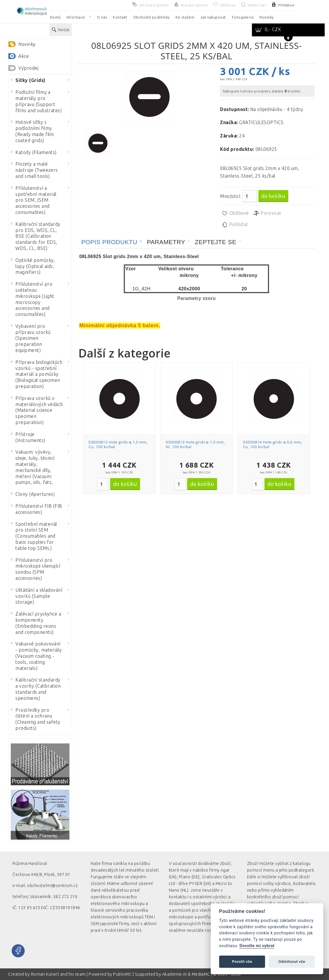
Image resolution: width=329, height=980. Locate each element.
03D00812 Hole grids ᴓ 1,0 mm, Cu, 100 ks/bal (118, 444)
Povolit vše (242, 962)
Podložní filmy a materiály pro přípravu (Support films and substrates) (36, 101)
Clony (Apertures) (33, 494)
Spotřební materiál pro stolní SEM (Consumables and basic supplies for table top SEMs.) (34, 536)
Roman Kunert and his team (59, 974)
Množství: (230, 196)
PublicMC (122, 974)
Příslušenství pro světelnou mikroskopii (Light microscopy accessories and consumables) (33, 299)
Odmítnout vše (292, 962)
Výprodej (28, 68)
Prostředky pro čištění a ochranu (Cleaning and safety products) (36, 719)
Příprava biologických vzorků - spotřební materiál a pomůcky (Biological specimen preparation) (36, 374)
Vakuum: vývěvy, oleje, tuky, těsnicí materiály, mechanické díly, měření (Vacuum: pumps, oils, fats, (33, 467)
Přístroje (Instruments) (28, 437)
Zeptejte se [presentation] (216, 242)
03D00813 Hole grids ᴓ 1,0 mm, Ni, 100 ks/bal (195, 444)
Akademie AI (174, 974)
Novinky (27, 44)
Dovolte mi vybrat (257, 946)
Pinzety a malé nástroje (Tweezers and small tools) (34, 170)
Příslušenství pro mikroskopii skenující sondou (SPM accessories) (35, 569)
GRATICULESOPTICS (261, 122)
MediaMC (201, 974)
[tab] (112, 242)
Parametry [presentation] (166, 242)
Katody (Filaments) (34, 152)
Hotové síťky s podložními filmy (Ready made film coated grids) (32, 131)
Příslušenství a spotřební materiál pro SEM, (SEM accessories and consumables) (34, 200)
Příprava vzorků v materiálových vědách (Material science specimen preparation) (37, 410)
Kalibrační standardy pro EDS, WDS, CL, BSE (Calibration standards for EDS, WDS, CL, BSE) (36, 236)
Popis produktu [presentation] (109, 242)
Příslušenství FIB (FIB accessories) (36, 509)
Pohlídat (235, 225)
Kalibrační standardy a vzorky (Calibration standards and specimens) (36, 689)
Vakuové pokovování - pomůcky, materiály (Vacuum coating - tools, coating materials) (36, 656)
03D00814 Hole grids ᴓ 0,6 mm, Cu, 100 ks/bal (273, 444)
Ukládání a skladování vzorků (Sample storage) (36, 596)
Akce (24, 56)
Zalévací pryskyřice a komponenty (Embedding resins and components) (36, 623)
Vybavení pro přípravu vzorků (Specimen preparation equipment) (31, 338)
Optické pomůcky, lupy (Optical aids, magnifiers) (33, 266)
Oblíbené (235, 213)
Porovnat (267, 213)
